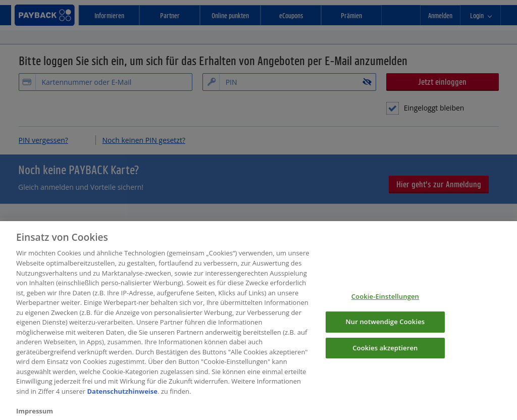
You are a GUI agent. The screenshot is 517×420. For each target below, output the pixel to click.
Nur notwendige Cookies (385, 332)
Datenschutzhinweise (122, 401)
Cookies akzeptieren (385, 358)
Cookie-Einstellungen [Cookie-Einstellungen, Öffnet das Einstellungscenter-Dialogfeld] (385, 306)
